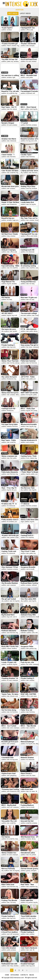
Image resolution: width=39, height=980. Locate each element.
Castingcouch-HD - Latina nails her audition (28, 250)
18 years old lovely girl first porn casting (10, 535)
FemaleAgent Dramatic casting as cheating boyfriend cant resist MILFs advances (29, 91)
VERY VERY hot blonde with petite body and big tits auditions (29, 393)
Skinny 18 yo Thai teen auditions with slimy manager (10, 361)
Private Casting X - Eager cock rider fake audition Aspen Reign (29, 932)
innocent (23, 315)
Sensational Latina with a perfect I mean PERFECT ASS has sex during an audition (29, 853)
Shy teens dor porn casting (9, 329)
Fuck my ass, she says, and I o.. (27, 662)
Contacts (24, 975)
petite (9, 61)
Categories (15, 975)
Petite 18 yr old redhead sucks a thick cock (29, 710)
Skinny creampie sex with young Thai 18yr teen (9, 456)
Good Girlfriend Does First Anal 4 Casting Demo (29, 59)
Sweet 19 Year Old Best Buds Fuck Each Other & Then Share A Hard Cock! (10, 202)
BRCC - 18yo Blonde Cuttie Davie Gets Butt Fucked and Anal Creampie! (29, 726)
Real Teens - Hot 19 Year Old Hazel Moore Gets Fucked (10, 107)
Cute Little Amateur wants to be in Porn (9, 948)
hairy (8, 236)
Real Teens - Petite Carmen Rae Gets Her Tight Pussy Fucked (10, 440)
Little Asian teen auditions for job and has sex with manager (29, 789)
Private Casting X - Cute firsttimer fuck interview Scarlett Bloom (9, 916)
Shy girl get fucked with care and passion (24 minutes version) (10, 599)
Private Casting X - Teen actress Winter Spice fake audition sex (28, 678)
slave (34, 775)
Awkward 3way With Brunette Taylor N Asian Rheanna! (28, 615)
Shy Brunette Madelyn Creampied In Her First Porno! (10, 583)
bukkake (23, 633)
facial (37, 220)
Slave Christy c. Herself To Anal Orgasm (27, 774)
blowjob (32, 46)
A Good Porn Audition (10, 932)
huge (14, 220)
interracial (13, 141)
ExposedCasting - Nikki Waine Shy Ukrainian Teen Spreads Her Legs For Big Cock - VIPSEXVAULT (10, 266)
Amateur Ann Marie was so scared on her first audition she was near (10, 139)
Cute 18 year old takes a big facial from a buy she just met (10, 171)
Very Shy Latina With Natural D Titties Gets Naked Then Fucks (29, 599)
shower (12, 696)
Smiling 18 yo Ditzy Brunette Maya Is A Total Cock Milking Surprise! (28, 186)
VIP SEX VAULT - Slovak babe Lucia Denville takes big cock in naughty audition (10, 313)
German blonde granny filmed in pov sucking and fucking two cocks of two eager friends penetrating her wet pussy (29, 869)
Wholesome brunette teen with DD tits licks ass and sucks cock (29, 424)
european (16, 934)
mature (32, 458)
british (35, 236)
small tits (12, 93)
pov (17, 220)
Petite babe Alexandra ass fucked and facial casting (10, 472)
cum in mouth (30, 569)
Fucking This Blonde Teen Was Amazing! (9, 900)
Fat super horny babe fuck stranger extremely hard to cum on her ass (10, 424)
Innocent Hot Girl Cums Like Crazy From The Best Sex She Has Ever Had (29, 821)
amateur (9, 30)
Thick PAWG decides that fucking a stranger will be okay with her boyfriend (29, 916)
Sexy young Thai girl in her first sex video (29, 345)
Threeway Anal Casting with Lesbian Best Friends (10, 789)
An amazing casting (28, 266)
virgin (22, 109)
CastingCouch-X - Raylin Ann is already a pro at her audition (29, 535)
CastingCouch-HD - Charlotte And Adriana (10, 409)
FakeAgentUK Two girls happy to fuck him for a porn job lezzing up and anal (29, 28)
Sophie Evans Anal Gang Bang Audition (9, 774)
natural (15, 109)
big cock (31, 141)
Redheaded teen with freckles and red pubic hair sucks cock (10, 964)
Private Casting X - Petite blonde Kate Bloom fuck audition (9, 345)
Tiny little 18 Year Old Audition (9, 59)
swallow (14, 648)
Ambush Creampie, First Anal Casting (9, 250)
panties (12, 537)
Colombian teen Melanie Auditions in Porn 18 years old (9, 758)
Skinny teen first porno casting (10, 393)
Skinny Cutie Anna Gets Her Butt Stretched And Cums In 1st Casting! (29, 520)
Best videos (13, 13)
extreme (9, 426)
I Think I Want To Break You (29, 472)
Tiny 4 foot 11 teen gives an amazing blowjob (28, 551)
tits (11, 109)
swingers (34, 871)
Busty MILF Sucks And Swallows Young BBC (10, 647)
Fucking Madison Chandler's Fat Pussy (29, 805)
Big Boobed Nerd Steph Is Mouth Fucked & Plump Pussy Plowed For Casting (10, 615)
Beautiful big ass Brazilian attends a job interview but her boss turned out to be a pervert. (10, 218)
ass (30, 775)
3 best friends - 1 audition (8, 155)
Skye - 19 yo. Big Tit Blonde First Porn (9, 488)
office (28, 30)
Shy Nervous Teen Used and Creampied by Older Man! (29, 488)
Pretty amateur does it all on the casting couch (10, 520)
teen (28, 46)
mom (28, 458)
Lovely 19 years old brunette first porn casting (9, 662)
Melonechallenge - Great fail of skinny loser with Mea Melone (29, 742)
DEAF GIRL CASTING (28, 694)
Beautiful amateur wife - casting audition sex (29, 139)
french (9, 46)
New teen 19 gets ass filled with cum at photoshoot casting (29, 298)
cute (37, 268)
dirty (37, 744)
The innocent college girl (29, 313)
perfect (32, 648)
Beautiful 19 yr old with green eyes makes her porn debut (10, 91)
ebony (34, 839)
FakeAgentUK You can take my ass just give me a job (29, 234)
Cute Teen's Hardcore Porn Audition (29, 948)
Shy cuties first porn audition (9, 377)
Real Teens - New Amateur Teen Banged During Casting (29, 885)
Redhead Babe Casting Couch (29, 583)
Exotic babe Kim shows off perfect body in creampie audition (28, 900)
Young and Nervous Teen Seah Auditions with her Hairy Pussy (28, 282)
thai (27, 347)
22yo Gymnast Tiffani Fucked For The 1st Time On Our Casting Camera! (10, 567)
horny (14, 902)
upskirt (15, 331)
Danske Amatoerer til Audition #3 (29, 440)
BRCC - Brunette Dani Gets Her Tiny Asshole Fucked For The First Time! (29, 75)
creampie (36, 347)
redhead (34, 585)
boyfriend (29, 93)
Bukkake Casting (27, 631)
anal (32, 30)
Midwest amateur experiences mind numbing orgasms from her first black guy (28, 758)
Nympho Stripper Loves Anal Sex (8, 123)
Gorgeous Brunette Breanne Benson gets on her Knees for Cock (29, 567)
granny (28, 871)
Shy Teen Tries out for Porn (29, 218)
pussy (35, 411)
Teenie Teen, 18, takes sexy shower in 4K (10, 694)
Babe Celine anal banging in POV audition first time (8, 885)
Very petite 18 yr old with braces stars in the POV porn (9, 821)
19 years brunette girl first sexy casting (10, 44)
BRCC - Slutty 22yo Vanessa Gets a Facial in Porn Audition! (29, 409)
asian (31, 347)
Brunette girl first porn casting (10, 742)
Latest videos (25, 13)
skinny (35, 331)
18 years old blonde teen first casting (28, 44)
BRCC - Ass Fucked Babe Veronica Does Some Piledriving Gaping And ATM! (9, 726)
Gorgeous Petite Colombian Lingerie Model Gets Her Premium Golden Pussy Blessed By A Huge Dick (28, 647)
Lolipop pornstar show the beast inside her (29, 171)
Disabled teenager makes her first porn (28, 964)
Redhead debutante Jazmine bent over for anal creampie (10, 631)
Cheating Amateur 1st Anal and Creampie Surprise (10, 678)
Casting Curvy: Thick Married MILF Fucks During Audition (29, 456)
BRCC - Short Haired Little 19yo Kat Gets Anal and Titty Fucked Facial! (29, 107)
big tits (35, 109)
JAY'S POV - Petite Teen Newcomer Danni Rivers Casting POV (29, 377)
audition (4, 30)
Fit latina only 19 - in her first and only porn (10, 504)
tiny (12, 61)
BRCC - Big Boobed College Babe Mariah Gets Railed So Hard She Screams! (9, 805)
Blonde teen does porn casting (10, 186)
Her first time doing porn (9, 710)
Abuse (32, 975)
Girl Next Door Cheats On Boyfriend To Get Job (10, 234)
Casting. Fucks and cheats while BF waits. (10, 551)
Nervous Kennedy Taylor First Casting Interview (9, 869)
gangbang (13, 775)
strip (30, 918)
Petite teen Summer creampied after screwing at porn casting (28, 361)
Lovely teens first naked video (27, 202)
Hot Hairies (6, 298)
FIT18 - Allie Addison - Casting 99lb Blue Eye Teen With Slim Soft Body (29, 329)
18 (36, 791)
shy (22, 173)
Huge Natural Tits (8, 282)
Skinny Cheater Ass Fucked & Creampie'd (10, 853)
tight (14, 77)
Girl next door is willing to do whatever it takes (10, 75)
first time (29, 125)
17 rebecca (25, 504)
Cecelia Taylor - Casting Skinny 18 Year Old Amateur (29, 155)
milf (34, 93)
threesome (13, 204)
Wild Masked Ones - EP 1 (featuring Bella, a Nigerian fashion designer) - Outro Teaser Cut (29, 837)
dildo (17, 395)
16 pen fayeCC (7, 28)
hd (27, 61)
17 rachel (24, 123)
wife (36, 141)
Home (7, 975)
